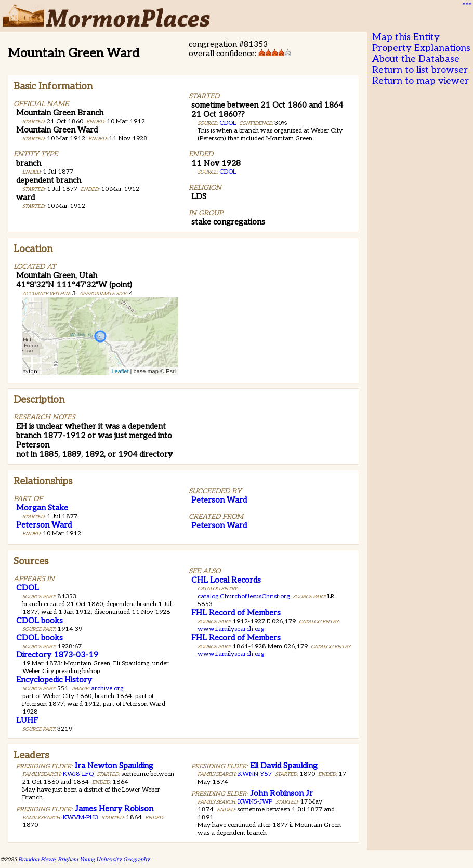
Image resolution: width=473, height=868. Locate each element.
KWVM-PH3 (81, 817)
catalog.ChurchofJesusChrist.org (244, 596)
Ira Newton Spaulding (114, 766)
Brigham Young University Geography (104, 859)
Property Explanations (421, 48)
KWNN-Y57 (255, 774)
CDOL (228, 123)
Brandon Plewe (37, 859)
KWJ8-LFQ (78, 774)
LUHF (27, 720)
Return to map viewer (421, 81)
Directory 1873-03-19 (57, 655)
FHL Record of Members (236, 613)
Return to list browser (420, 70)
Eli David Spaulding (284, 766)
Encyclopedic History (54, 680)
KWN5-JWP (255, 802)
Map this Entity (406, 37)
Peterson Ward (44, 525)
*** (466, 6)
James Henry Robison (114, 809)
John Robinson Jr (281, 793)
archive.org (107, 688)
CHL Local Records (226, 580)
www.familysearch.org (231, 629)
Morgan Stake (42, 508)
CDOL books (40, 621)
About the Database (416, 59)
